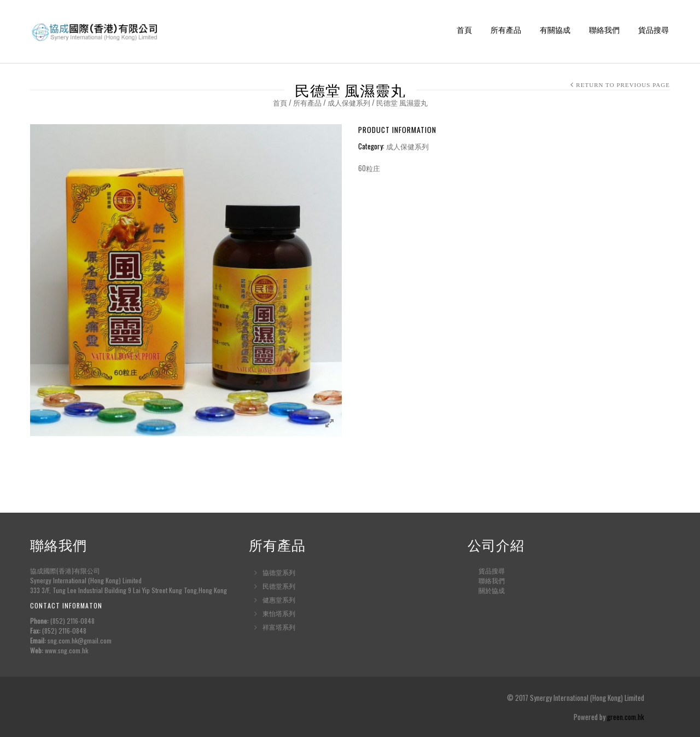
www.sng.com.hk (66, 650)
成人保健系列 (349, 102)
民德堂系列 (279, 586)
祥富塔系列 (279, 627)
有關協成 (555, 30)
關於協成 (492, 590)
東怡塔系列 (279, 613)
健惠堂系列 (279, 599)
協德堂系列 (279, 572)
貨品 (485, 570)
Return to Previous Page (623, 85)
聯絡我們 (604, 30)
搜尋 (498, 570)
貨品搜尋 (654, 30)
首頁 (464, 30)
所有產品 (506, 30)
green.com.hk (626, 717)
